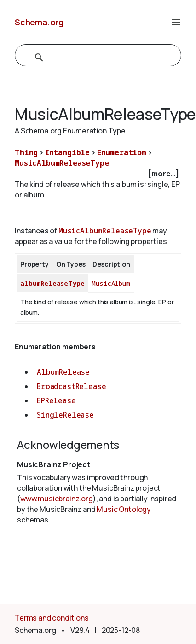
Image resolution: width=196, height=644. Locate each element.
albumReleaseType (52, 283)
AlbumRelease (63, 372)
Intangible (67, 152)
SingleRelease (65, 415)
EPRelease (56, 400)
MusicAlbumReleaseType (62, 163)
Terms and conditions (52, 618)
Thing (26, 152)
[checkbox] (98, 174)
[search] (88, 58)
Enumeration (122, 152)
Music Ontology (124, 509)
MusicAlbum (111, 283)
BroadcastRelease (71, 386)
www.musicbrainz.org (57, 499)
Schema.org (39, 22)
